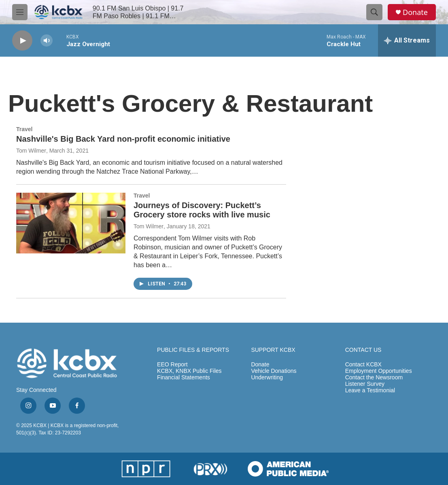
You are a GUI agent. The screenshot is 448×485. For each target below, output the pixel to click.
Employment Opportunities (379, 371)
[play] (22, 41)
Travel (24, 129)
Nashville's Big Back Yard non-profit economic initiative (123, 139)
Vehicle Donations (274, 371)
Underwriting (267, 378)
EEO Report (172, 365)
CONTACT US (363, 350)
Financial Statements (184, 378)
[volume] (47, 41)
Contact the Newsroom (374, 378)
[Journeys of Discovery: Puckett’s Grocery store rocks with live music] (71, 223)
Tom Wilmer (31, 151)
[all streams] (407, 40)
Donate (415, 12)
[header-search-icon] (374, 12)
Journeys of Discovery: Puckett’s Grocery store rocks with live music (202, 210)
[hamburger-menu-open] (20, 12)
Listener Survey (365, 384)
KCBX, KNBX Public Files (189, 371)
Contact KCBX (363, 365)
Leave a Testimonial (370, 390)
